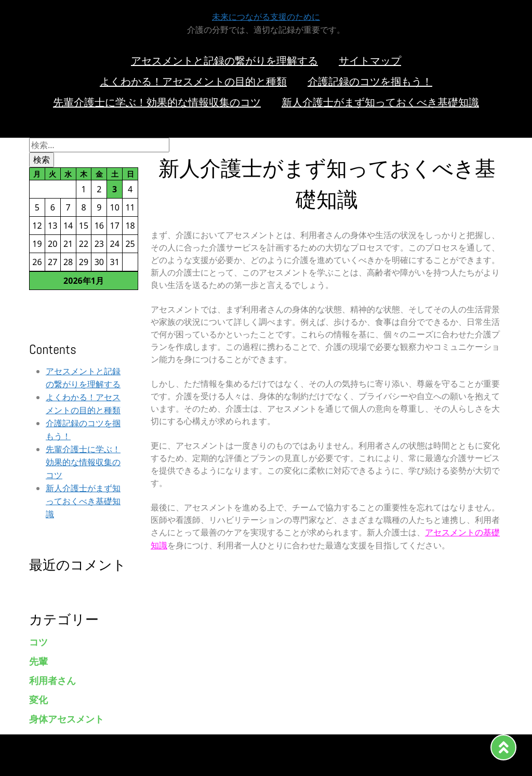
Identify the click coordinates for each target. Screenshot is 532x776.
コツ (38, 642)
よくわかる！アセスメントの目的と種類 (193, 82)
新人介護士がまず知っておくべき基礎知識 (380, 102)
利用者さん (52, 681)
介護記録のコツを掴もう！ (370, 82)
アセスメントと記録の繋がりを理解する (224, 61)
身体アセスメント (66, 719)
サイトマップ (370, 61)
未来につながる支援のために (266, 17)
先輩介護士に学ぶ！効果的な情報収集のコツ (157, 102)
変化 (38, 700)
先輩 (38, 661)
